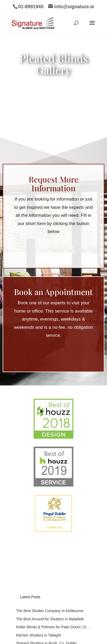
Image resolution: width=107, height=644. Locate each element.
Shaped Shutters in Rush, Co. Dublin (46, 527)
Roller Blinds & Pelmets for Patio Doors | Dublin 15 (53, 511)
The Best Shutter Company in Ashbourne (50, 495)
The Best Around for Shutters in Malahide (50, 503)
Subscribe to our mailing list (44, 545)
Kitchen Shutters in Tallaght (38, 520)
